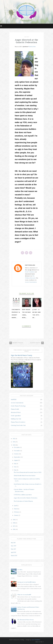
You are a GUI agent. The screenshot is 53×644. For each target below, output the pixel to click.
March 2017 (14, 556)
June (16, 467)
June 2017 (14, 546)
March (16, 509)
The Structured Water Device (26, 620)
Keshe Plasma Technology (18, 406)
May (15, 470)
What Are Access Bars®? (24, 595)
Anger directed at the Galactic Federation (26, 498)
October (17, 454)
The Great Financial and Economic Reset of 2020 (28, 472)
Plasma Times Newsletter (18, 422)
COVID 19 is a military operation (23, 495)
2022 (14, 439)
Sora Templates (36, 640)
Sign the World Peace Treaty (22, 355)
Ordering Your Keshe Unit (18, 425)
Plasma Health (15, 409)
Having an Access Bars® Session (27, 582)
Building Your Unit (16, 419)
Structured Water (16, 412)
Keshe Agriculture (16, 416)
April (16, 506)
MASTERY (27, 37)
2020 (14, 445)
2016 (14, 529)
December (17, 447)
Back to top (40, 642)
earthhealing (30, 265)
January (16, 515)
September (17, 457)
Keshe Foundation (30, 272)
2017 (14, 526)
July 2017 (13, 543)
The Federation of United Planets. (23, 501)
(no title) (20, 570)
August (16, 460)
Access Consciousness (31, 282)
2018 (14, 523)
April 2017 (14, 552)
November (17, 451)
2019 (14, 520)
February (17, 512)
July (15, 464)
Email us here (32, 47)
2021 (14, 442)
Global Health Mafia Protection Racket (25, 476)
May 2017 (13, 549)
